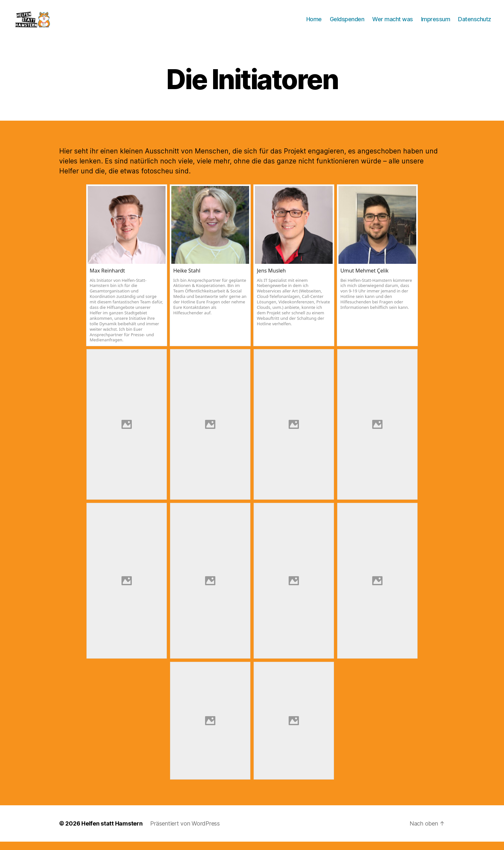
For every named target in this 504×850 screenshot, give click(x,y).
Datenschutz (475, 23)
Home (314, 23)
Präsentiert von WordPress (185, 832)
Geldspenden (347, 23)
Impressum (436, 23)
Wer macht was (393, 23)
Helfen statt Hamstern (112, 832)
